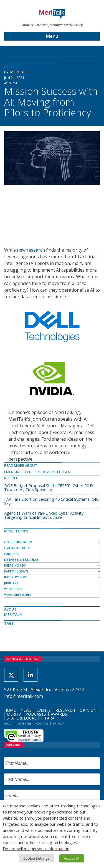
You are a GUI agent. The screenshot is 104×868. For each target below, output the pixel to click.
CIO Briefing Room (18, 542)
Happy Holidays (16, 571)
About (8, 724)
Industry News (16, 577)
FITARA (48, 718)
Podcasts (36, 714)
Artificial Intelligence (54, 472)
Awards (59, 714)
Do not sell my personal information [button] (36, 849)
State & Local (21, 718)
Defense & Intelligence (21, 560)
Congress (12, 554)
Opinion (88, 710)
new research (31, 250)
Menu (52, 36)
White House (13, 589)
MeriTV (14, 714)
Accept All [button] (72, 858)
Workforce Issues (18, 595)
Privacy (58, 724)
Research (65, 710)
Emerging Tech (18, 472)
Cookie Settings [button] (36, 858)
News (26, 710)
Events (44, 710)
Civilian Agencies (17, 548)
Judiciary (11, 583)
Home (10, 710)
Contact (42, 724)
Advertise (25, 724)
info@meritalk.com (24, 696)
